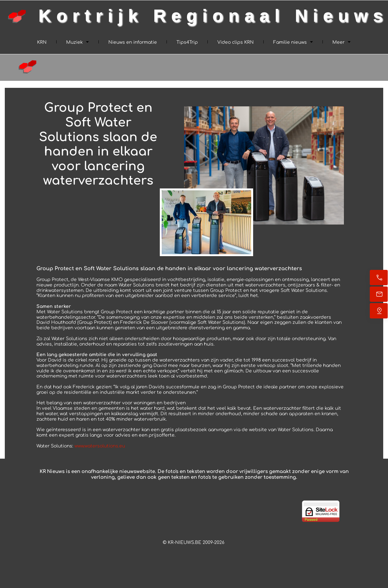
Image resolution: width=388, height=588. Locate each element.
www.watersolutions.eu (100, 446)
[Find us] (379, 311)
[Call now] (379, 278)
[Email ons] (379, 294)
